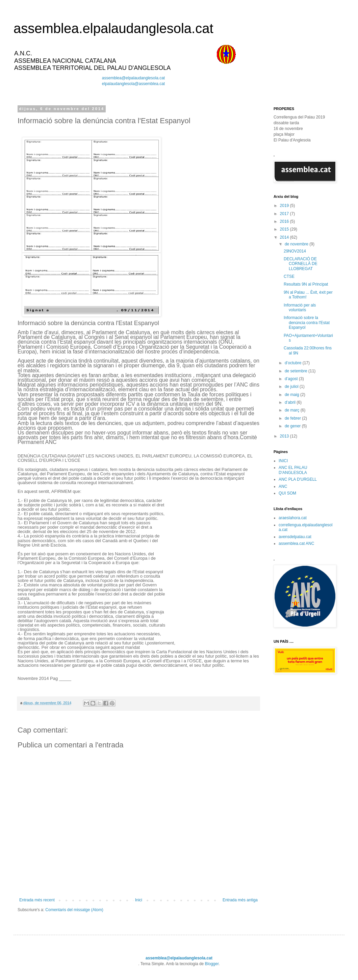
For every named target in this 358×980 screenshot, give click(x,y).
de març (293, 410)
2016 (285, 221)
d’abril (291, 402)
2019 (285, 206)
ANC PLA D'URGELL (298, 479)
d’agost (292, 379)
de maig (292, 395)
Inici (139, 900)
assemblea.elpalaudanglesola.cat (113, 28)
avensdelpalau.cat (295, 537)
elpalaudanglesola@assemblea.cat (133, 84)
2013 (285, 436)
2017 (285, 214)
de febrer (293, 418)
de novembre (297, 244)
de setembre (297, 371)
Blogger (212, 964)
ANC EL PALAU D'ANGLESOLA (293, 470)
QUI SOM (287, 493)
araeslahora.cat (293, 518)
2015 (285, 229)
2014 (285, 237)
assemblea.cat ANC (296, 544)
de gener (293, 426)
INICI (283, 461)
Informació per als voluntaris (300, 308)
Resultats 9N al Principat (306, 284)
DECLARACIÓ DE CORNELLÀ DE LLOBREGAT (301, 264)
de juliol (292, 387)
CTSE (289, 276)
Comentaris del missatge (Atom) (74, 910)
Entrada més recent (37, 900)
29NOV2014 (295, 251)
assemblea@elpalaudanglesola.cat (133, 78)
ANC (283, 486)
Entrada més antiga (240, 900)
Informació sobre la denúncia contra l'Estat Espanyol (307, 323)
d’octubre (294, 363)
